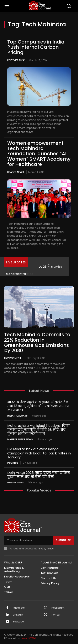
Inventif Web (29, 638)
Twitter (56, 615)
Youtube (18, 622)
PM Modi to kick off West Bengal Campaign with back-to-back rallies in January (39, 453)
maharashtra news (20, 439)
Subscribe (63, 540)
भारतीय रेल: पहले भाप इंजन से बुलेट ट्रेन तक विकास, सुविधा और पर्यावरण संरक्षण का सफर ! (38, 406)
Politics (13, 463)
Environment (13, 358)
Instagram (58, 608)
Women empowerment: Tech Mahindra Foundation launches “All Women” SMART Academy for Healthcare (39, 154)
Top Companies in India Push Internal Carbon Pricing (36, 47)
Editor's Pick (16, 60)
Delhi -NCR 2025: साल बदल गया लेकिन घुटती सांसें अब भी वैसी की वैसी (39, 475)
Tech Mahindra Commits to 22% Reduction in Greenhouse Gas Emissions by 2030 (37, 343)
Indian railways (17, 416)
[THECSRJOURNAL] (40, 6)
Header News (16, 172)
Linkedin (18, 615)
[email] (28, 540)
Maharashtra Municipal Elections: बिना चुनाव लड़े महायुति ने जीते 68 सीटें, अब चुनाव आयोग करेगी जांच (38, 430)
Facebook (19, 608)
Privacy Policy (46, 549)
